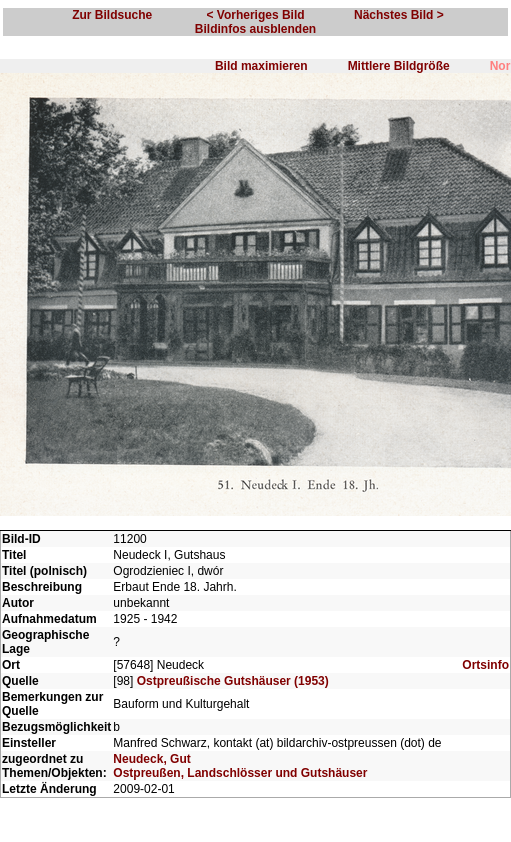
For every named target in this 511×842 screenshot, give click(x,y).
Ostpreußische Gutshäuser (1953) (233, 681)
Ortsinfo (485, 665)
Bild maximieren (261, 66)
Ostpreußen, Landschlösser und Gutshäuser (240, 773)
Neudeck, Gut (151, 759)
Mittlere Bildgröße (399, 66)
